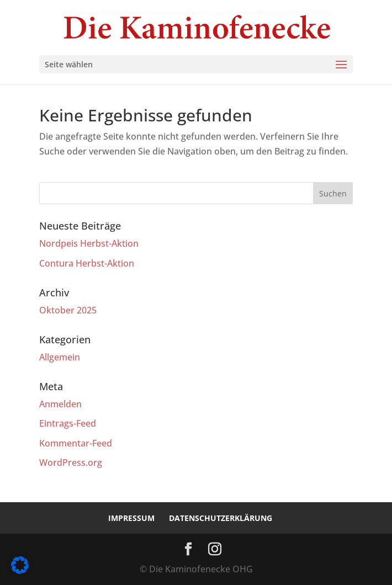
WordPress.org (71, 462)
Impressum (131, 518)
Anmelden (60, 404)
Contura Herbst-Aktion (87, 263)
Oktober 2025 (68, 310)
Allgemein (60, 357)
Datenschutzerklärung (221, 518)
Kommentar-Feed (76, 443)
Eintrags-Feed (68, 423)
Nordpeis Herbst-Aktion (89, 243)
